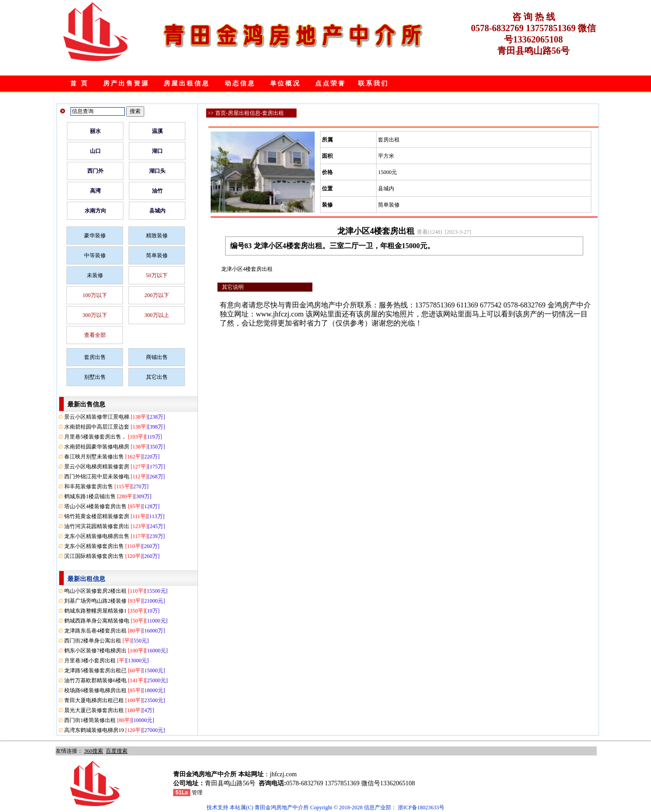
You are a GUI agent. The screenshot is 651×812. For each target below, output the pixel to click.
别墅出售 (95, 377)
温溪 (157, 131)
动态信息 (240, 83)
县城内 (157, 211)
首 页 (79, 83)
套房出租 (273, 113)
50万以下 (157, 275)
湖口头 (157, 171)
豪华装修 (95, 236)
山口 (95, 151)
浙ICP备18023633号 (421, 807)
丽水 (95, 131)
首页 (221, 113)
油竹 (157, 191)
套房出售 (95, 357)
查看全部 (95, 335)
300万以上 (157, 315)
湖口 (157, 151)
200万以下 (157, 295)
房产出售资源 (126, 83)
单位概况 (285, 83)
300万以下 (95, 315)
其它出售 (157, 377)
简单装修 (157, 255)
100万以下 (95, 295)
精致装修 (157, 236)
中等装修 (95, 255)
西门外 (95, 171)
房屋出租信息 (187, 83)
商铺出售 (157, 357)
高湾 (95, 191)
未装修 (95, 275)
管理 (197, 793)
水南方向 (95, 211)
